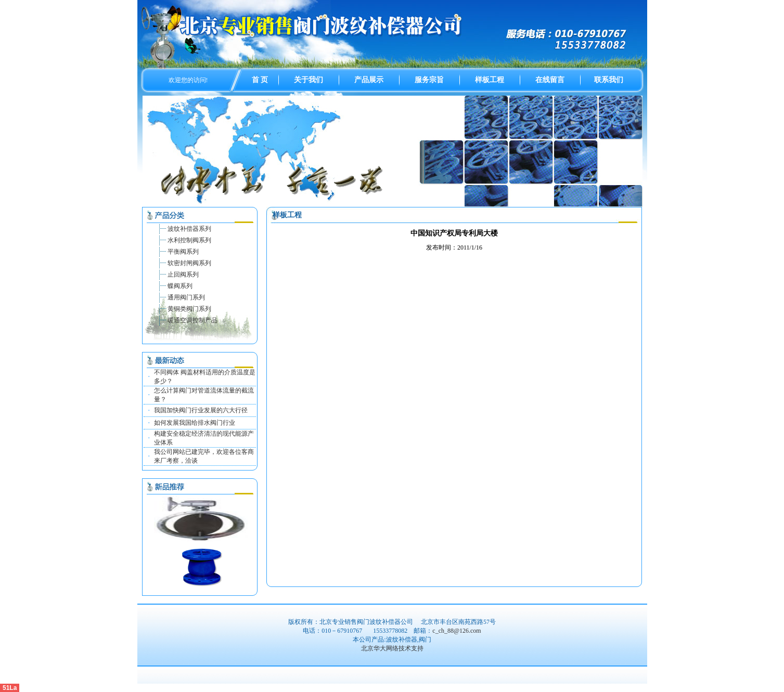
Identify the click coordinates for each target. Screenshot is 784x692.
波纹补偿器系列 (189, 229)
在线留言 (550, 80)
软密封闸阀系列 (189, 263)
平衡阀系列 (183, 252)
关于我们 (309, 80)
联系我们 (609, 80)
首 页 (260, 80)
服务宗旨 (429, 80)
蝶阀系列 (180, 286)
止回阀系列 (183, 275)
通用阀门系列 (186, 297)
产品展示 (369, 80)
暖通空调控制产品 (192, 320)
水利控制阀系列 (189, 240)
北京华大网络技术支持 (392, 648)
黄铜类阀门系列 (189, 309)
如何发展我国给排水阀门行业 (195, 423)
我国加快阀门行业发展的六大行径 (201, 410)
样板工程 (490, 80)
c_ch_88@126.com (457, 631)
